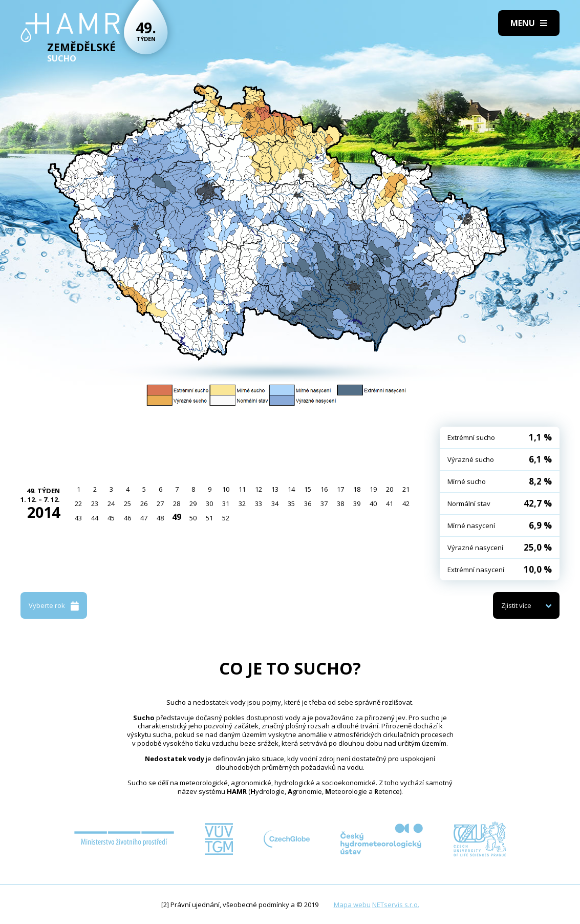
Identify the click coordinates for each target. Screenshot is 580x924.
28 (177, 503)
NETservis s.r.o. (396, 905)
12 (259, 489)
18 (357, 489)
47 (144, 518)
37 (324, 503)
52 (226, 518)
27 (160, 503)
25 (127, 503)
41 (390, 503)
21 (406, 489)
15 (308, 489)
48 (160, 518)
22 (78, 503)
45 (111, 518)
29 (193, 503)
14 (291, 489)
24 (111, 503)
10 (226, 489)
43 (78, 518)
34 (275, 503)
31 (226, 503)
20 (390, 489)
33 (259, 503)
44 (95, 518)
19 (373, 489)
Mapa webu (352, 905)
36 (308, 503)
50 (193, 518)
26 (144, 503)
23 (95, 503)
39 (357, 503)
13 (275, 489)
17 (340, 489)
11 (242, 489)
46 (127, 518)
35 (291, 503)
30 (209, 503)
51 (209, 518)
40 (373, 503)
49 (177, 517)
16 (324, 489)
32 (242, 503)
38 (340, 503)
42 (406, 503)
